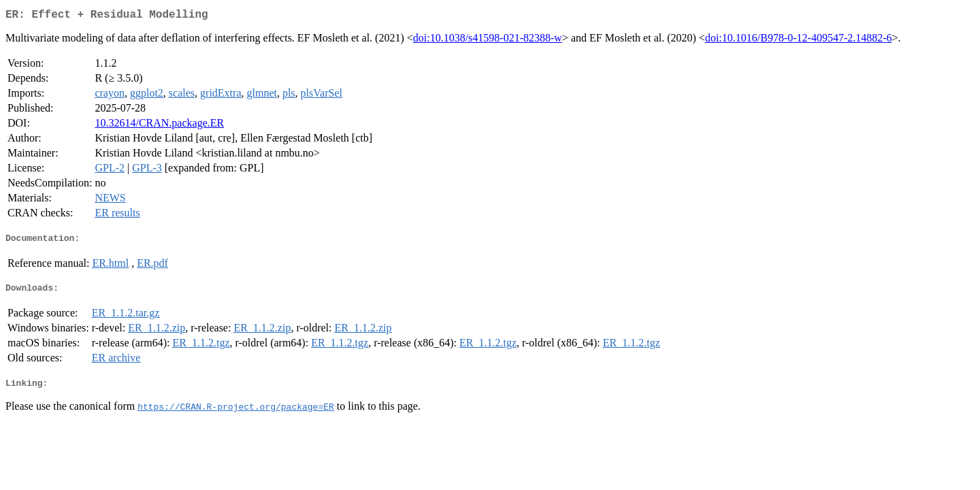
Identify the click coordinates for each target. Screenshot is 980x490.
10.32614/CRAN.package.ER (159, 126)
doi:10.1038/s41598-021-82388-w (488, 40)
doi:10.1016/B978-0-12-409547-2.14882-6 (799, 40)
